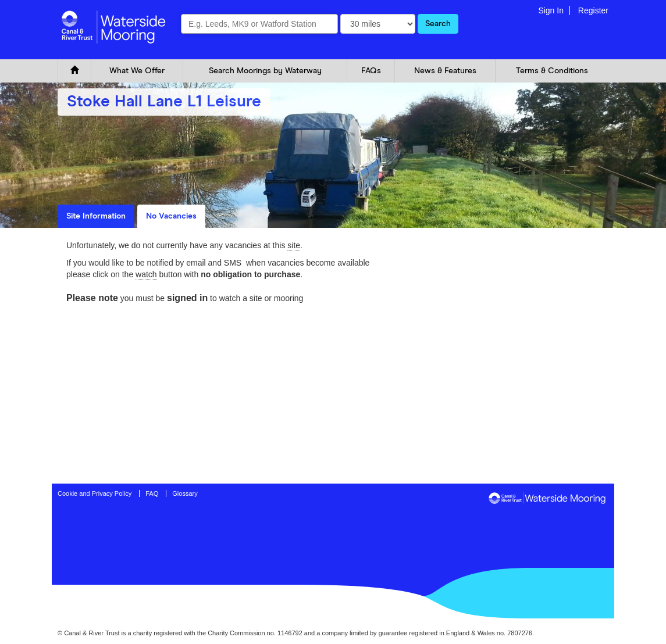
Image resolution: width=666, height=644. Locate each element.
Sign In (551, 10)
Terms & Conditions (552, 71)
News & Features (445, 71)
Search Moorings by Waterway (265, 71)
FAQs (371, 71)
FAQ (152, 493)
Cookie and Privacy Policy (95, 493)
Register (593, 10)
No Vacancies (171, 216)
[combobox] (259, 24)
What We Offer (137, 71)
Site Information (96, 216)
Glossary (185, 493)
